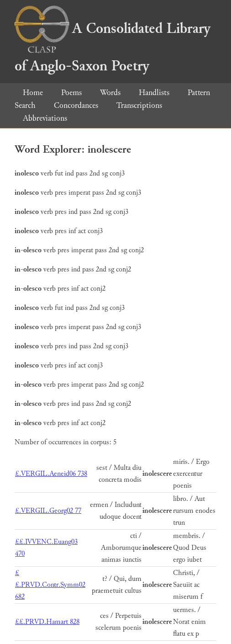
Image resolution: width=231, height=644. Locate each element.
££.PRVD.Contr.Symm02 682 (50, 585)
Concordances (76, 105)
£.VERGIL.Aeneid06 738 (51, 474)
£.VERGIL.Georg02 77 (48, 511)
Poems (71, 93)
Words (110, 93)
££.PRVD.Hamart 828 (47, 622)
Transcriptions (139, 105)
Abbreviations (45, 118)
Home (33, 93)
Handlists (154, 93)
